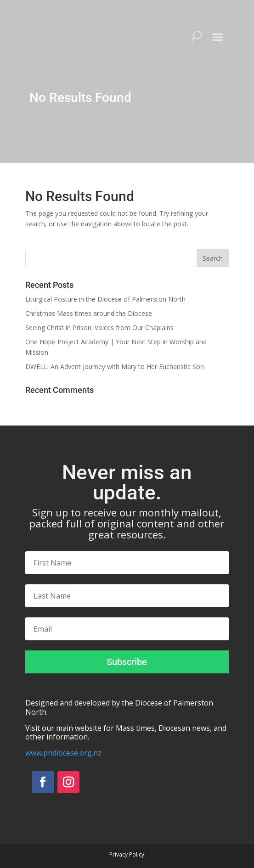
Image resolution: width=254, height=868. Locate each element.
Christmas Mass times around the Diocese (89, 313)
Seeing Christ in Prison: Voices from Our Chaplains (99, 328)
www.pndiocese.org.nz (63, 753)
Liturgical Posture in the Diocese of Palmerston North (105, 299)
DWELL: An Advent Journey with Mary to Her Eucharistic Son (115, 367)
